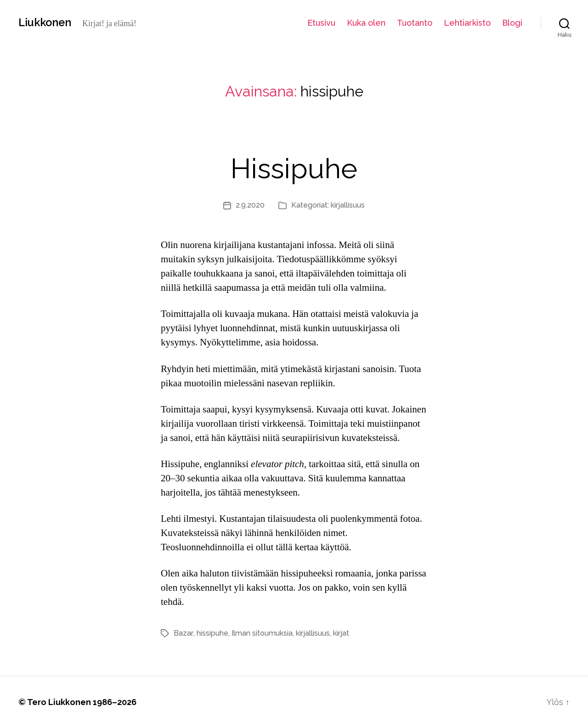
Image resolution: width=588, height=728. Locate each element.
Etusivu (321, 23)
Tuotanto (415, 23)
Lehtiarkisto (467, 23)
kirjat (340, 633)
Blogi (512, 23)
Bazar (183, 633)
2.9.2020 (250, 205)
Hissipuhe (294, 168)
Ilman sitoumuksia (261, 633)
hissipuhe (212, 633)
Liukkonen (46, 23)
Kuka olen (366, 23)
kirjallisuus (348, 205)
